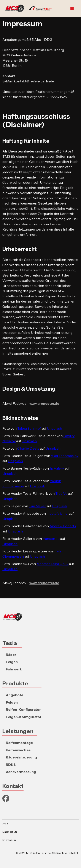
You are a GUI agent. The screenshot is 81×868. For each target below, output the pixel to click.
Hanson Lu (51, 539)
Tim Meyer (37, 506)
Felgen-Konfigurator (24, 717)
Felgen (12, 662)
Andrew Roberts (63, 526)
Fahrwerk (14, 669)
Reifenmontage (19, 743)
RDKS (11, 765)
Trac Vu (61, 493)
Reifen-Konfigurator (23, 709)
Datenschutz (10, 832)
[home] (29, 9)
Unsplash (54, 428)
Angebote (15, 695)
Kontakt (13, 786)
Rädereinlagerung (21, 757)
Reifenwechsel (19, 750)
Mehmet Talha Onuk (52, 564)
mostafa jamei (57, 513)
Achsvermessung (21, 772)
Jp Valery (57, 468)
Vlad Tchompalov (65, 456)
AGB (5, 823)
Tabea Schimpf (29, 428)
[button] (72, 9)
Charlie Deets (28, 448)
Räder (11, 655)
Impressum (9, 840)
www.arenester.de (44, 403)
